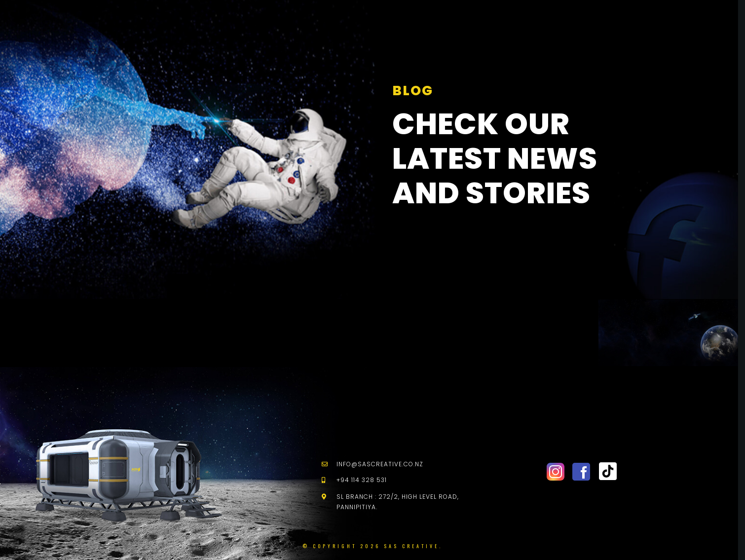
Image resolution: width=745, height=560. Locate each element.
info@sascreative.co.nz (380, 464)
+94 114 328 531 (362, 480)
